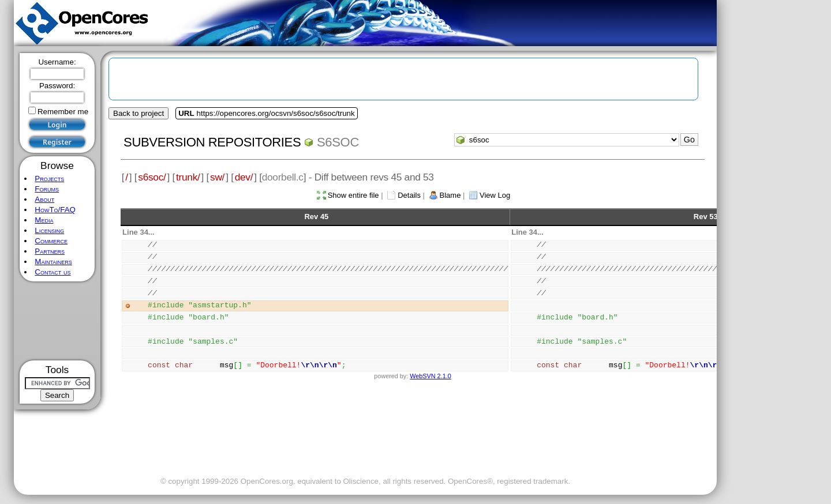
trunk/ (188, 177)
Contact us (53, 272)
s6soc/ (152, 177)
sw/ (217, 177)
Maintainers (53, 262)
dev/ (244, 177)
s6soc (338, 142)
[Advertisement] (57, 321)
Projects (49, 178)
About (44, 199)
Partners (50, 251)
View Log (495, 195)
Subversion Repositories (212, 142)
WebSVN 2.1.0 (430, 376)
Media (44, 220)
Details (409, 195)
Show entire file (353, 195)
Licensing (49, 230)
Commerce (51, 241)
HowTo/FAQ (55, 210)
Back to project (138, 113)
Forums (47, 189)
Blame (450, 195)
